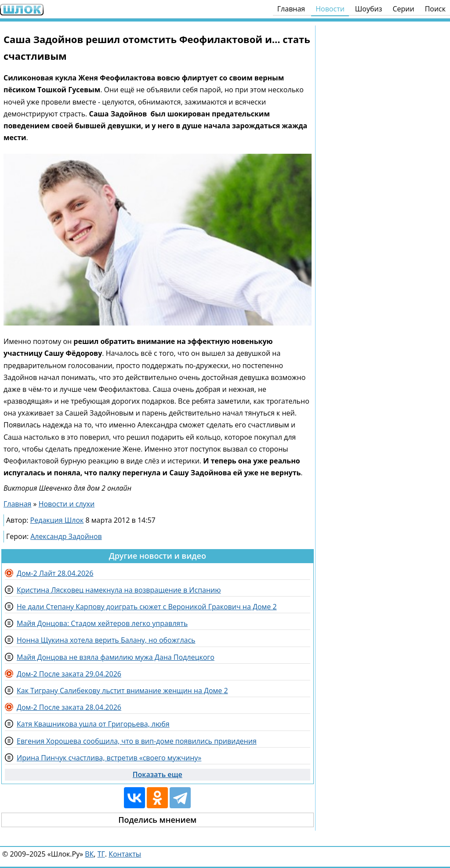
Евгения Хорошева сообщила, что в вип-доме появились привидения (137, 741)
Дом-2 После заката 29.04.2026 (69, 674)
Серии (403, 9)
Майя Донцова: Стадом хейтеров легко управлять (102, 623)
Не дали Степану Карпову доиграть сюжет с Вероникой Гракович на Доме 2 (147, 607)
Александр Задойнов (66, 536)
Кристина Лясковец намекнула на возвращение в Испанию (119, 590)
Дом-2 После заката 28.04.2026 (69, 707)
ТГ (101, 854)
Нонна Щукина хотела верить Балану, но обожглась (106, 640)
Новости (330, 9)
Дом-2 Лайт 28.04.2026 (55, 573)
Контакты (125, 854)
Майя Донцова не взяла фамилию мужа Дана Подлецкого (116, 657)
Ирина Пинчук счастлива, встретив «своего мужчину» (109, 758)
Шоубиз (369, 9)
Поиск (435, 9)
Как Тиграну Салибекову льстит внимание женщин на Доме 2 (122, 691)
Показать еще (158, 774)
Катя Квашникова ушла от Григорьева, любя (93, 724)
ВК (89, 854)
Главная (291, 9)
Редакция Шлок (57, 520)
